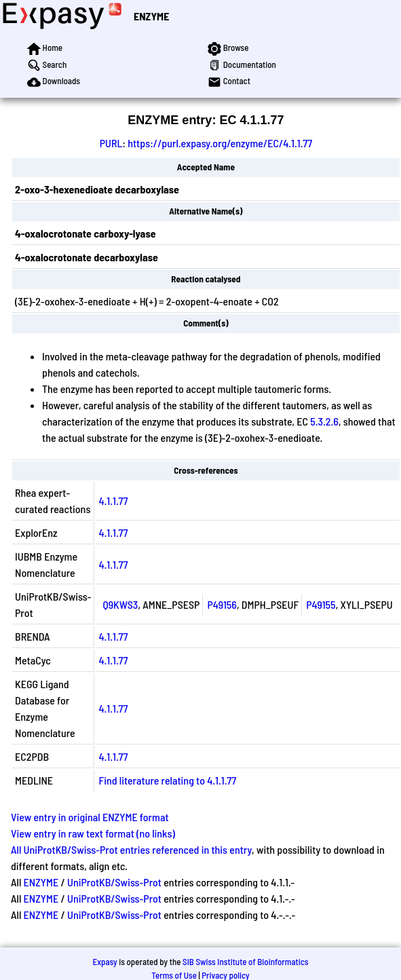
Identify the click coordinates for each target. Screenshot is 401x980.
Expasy (104, 962)
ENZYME (151, 16)
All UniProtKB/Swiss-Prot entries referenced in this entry (131, 849)
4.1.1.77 (113, 501)
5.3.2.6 (324, 421)
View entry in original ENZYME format (90, 817)
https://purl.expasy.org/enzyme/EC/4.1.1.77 (220, 143)
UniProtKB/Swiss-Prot (114, 882)
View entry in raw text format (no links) (93, 833)
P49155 (321, 604)
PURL (111, 143)
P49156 (222, 604)
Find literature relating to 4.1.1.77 (167, 780)
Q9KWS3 (120, 604)
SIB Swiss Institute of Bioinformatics (245, 962)
